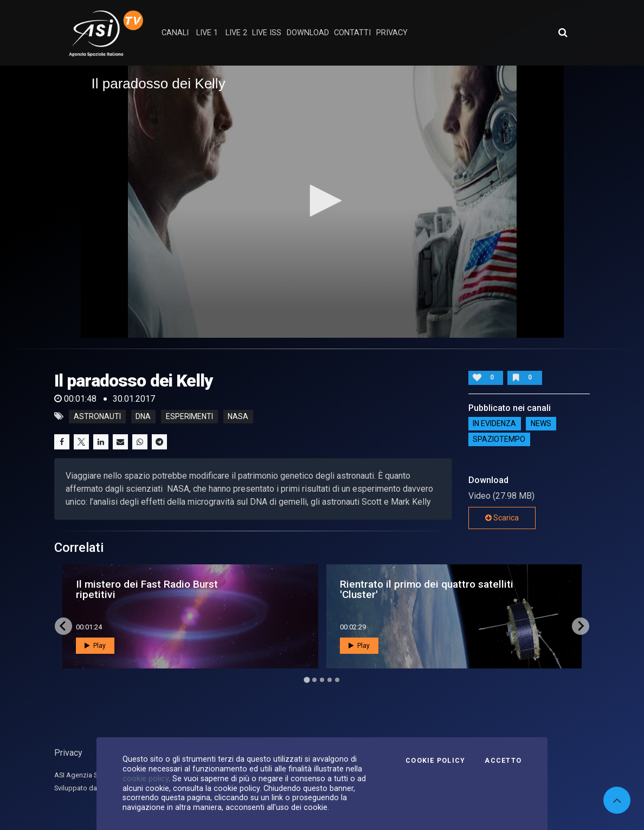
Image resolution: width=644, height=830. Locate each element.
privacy (392, 33)
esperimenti (189, 416)
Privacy (68, 753)
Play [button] (95, 646)
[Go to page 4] (330, 680)
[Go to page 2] (314, 680)
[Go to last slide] (63, 626)
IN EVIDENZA (494, 424)
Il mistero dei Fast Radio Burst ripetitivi (147, 589)
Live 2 (236, 33)
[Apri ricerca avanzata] (563, 33)
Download (308, 33)
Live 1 (207, 33)
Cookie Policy (435, 761)
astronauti (97, 416)
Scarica (502, 518)
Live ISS (267, 33)
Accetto (503, 761)
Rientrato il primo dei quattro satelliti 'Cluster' (427, 589)
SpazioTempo (499, 440)
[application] (322, 201)
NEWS (541, 424)
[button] (322, 201)
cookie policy (146, 778)
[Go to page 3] (322, 680)
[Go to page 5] (337, 680)
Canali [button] (175, 33)
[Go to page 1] (307, 680)
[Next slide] (581, 626)
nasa (238, 416)
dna (143, 416)
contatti (352, 33)
